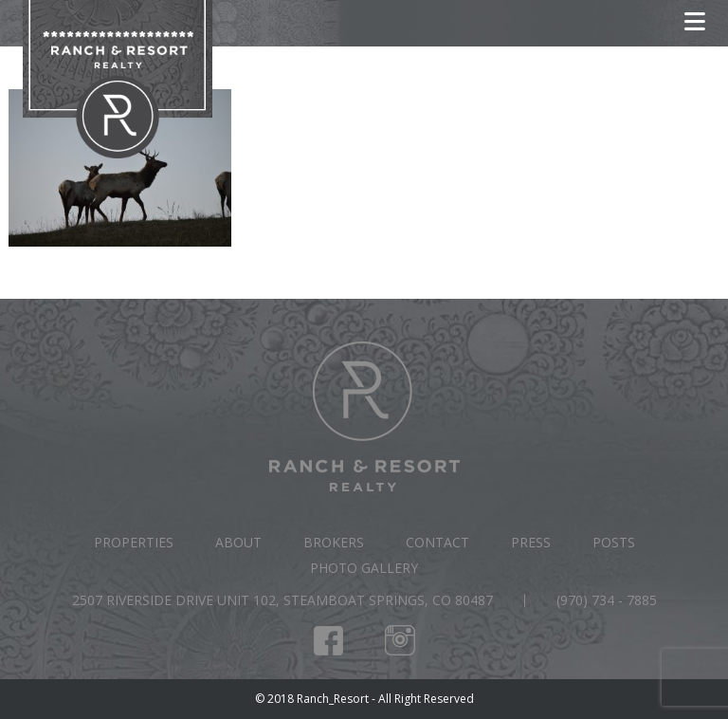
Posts (614, 542)
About (238, 542)
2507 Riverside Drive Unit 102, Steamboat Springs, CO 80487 (282, 600)
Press (531, 542)
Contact (437, 542)
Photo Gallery (364, 568)
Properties (134, 542)
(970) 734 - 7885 (607, 600)
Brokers (334, 542)
